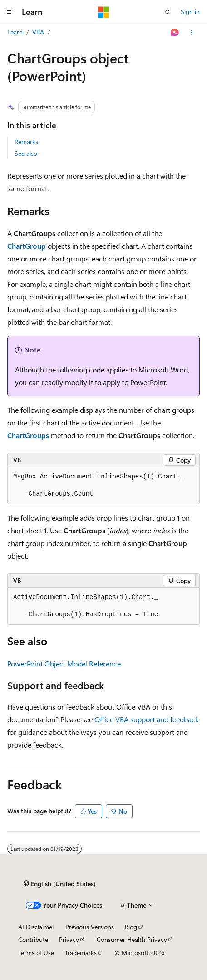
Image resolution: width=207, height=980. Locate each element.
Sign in (190, 12)
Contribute (33, 939)
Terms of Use (36, 953)
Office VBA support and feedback (147, 719)
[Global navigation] (9, 12)
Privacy (69, 939)
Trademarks (81, 953)
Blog (131, 927)
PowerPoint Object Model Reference (64, 664)
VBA (38, 32)
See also (26, 153)
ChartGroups (28, 435)
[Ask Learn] (175, 33)
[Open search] (168, 12)
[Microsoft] (103, 12)
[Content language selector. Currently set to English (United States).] (60, 884)
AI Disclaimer (36, 927)
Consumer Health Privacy (132, 939)
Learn (15, 32)
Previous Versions (90, 927)
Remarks (26, 142)
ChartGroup (27, 246)
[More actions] (192, 33)
